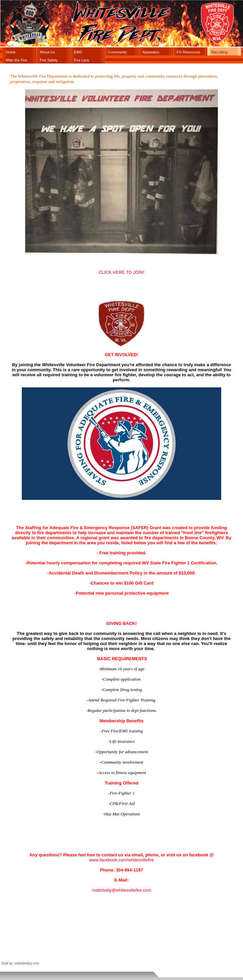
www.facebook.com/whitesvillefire (122, 860)
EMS (78, 52)
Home (11, 52)
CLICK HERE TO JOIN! (121, 272)
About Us (47, 52)
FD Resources (188, 52)
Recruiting (219, 52)
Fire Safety (49, 60)
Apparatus (151, 52)
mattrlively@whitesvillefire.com (122, 890)
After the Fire (16, 60)
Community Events (118, 53)
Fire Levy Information (83, 61)
